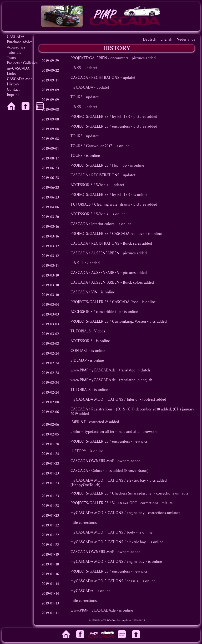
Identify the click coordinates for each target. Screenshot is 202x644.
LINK (75, 263)
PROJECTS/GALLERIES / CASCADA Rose (104, 302)
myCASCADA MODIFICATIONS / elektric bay (108, 480)
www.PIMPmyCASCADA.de (93, 370)
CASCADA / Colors (86, 471)
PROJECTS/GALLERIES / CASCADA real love (107, 234)
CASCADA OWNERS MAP (92, 461)
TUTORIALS (81, 331)
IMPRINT (78, 422)
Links (11, 74)
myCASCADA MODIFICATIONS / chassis (104, 581)
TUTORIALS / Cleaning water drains (100, 204)
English (166, 39)
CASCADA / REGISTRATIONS (95, 78)
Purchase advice (20, 42)
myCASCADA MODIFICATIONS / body (103, 532)
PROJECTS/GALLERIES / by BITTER (100, 117)
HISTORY (78, 451)
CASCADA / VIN (84, 292)
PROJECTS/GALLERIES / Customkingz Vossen (108, 321)
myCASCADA (18, 68)
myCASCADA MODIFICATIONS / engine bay (108, 513)
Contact (13, 89)
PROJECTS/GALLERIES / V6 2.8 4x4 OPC (104, 503)
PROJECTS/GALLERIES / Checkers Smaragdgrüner (112, 493)
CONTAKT (79, 351)
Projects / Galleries (22, 63)
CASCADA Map (20, 79)
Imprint (13, 95)
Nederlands (186, 39)
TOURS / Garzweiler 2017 (91, 146)
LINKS (76, 68)
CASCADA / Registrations (92, 409)
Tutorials (14, 53)
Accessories (16, 47)
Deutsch (150, 39)
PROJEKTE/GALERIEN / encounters (99, 58)
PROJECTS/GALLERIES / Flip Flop (99, 165)
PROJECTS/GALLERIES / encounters (100, 126)
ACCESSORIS (82, 341)
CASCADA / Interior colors (92, 224)
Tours (11, 58)
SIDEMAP (79, 360)
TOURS (77, 97)
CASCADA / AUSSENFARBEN (95, 253)
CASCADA (16, 37)
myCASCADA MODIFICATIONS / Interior (105, 400)
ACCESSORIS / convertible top (96, 312)
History (13, 84)
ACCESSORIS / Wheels (89, 185)
